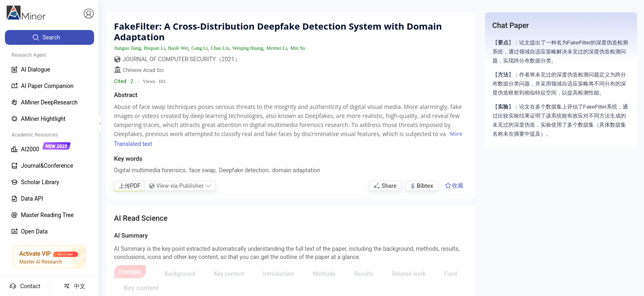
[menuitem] (49, 37)
